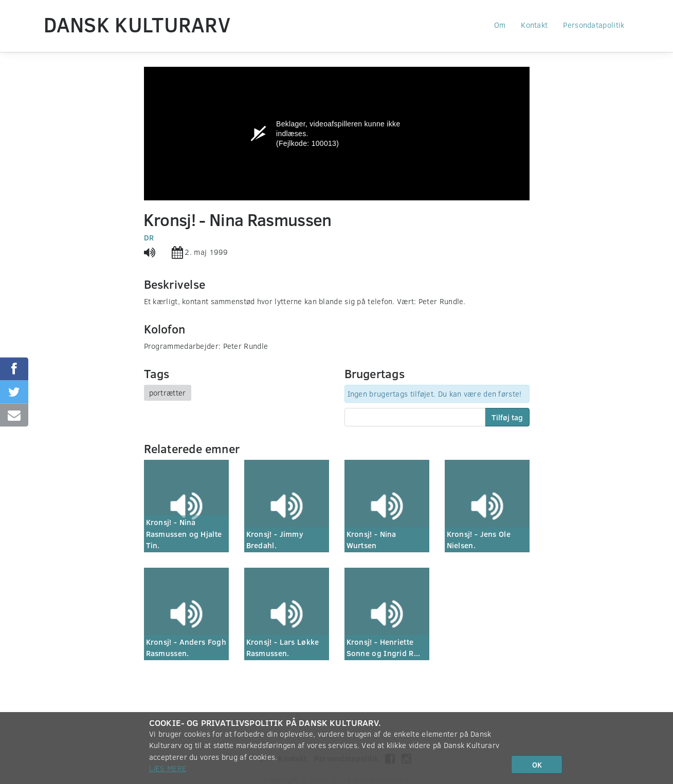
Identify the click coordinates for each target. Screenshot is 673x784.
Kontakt (534, 25)
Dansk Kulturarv (137, 24)
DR (149, 237)
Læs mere (168, 768)
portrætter (168, 393)
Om (500, 25)
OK (537, 764)
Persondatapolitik (594, 25)
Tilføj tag (507, 417)
